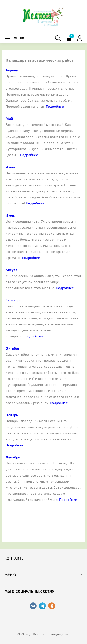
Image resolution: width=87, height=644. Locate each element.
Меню (19, 38)
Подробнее (55, 106)
